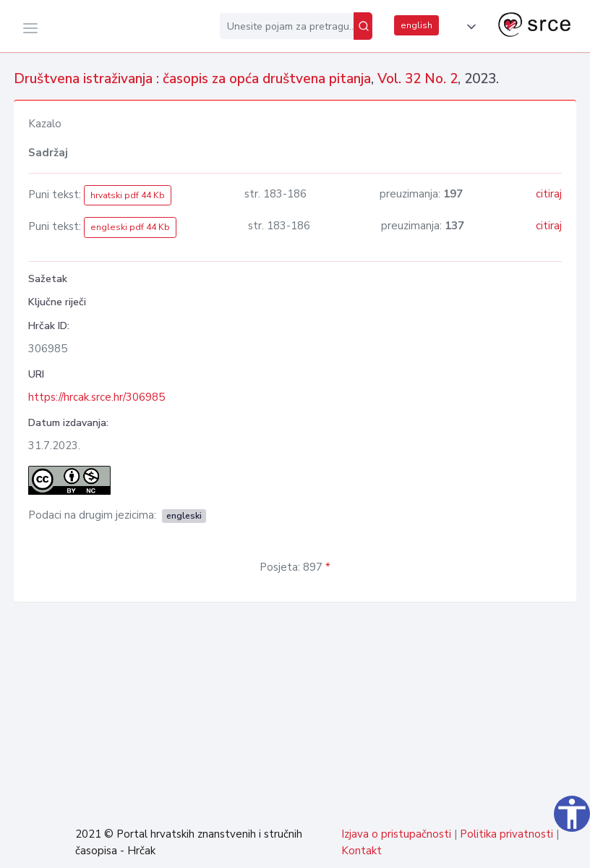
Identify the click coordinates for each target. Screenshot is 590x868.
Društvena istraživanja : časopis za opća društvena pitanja (192, 79)
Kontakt (362, 851)
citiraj (549, 194)
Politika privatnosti (506, 834)
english (416, 25)
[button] (469, 27)
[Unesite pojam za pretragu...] (287, 26)
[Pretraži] (363, 26)
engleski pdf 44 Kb (130, 227)
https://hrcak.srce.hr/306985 (97, 397)
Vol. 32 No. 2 (418, 79)
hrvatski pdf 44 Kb (128, 195)
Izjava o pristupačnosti (396, 834)
